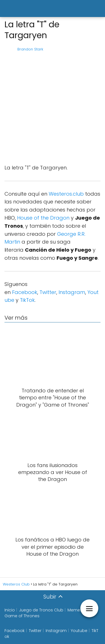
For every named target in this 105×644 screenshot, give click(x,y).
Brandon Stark (30, 49)
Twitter (48, 292)
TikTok (27, 300)
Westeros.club (66, 194)
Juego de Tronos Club (41, 610)
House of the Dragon (43, 218)
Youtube (79, 631)
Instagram (72, 292)
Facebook (25, 292)
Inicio (10, 610)
